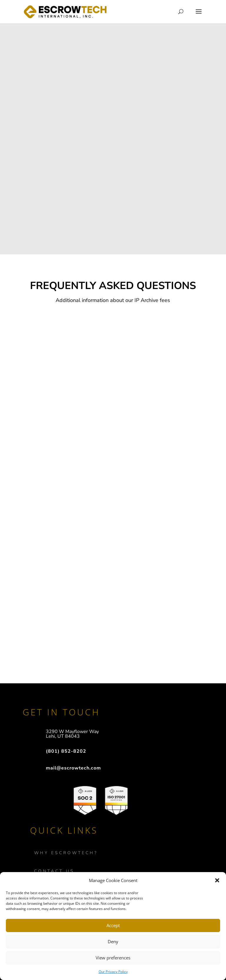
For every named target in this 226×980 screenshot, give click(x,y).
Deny (113, 941)
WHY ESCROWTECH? (66, 853)
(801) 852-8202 (66, 751)
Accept (113, 925)
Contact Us (54, 871)
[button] (217, 880)
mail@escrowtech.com (73, 768)
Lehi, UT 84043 (63, 736)
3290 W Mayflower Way (72, 732)
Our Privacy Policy (113, 972)
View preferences (113, 958)
